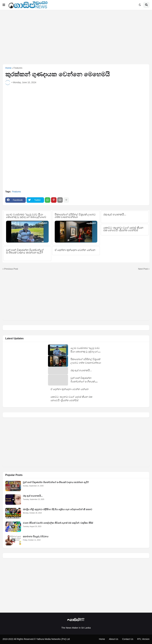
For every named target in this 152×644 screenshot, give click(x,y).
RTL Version (143, 639)
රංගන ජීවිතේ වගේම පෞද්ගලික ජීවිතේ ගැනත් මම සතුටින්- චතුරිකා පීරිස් (58, 523)
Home (8, 68)
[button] (4, 5)
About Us (114, 639)
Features (18, 68)
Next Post (143, 269)
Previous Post (11, 269)
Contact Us (128, 639)
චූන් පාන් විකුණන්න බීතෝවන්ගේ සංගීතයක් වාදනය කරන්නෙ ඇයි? (56, 482)
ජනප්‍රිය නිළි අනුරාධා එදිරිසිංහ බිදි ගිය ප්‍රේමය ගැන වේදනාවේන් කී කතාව (58, 509)
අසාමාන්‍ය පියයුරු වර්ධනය (36, 536)
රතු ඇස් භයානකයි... (33, 496)
